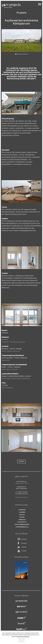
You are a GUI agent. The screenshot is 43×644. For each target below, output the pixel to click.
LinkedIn (24, 547)
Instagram (24, 539)
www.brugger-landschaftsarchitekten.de (16, 379)
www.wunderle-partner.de (11, 351)
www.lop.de (6, 360)
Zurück (21, 461)
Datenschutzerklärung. (23, 637)
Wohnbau (5, 340)
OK (21, 640)
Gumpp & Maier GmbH (21, 483)
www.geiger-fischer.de (10, 369)
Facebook (24, 543)
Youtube (24, 551)
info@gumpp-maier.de (21, 497)
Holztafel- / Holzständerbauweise (13, 342)
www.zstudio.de (7, 388)
